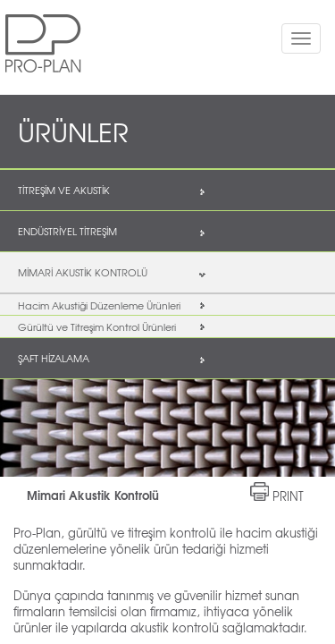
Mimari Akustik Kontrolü (93, 495)
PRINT (288, 496)
